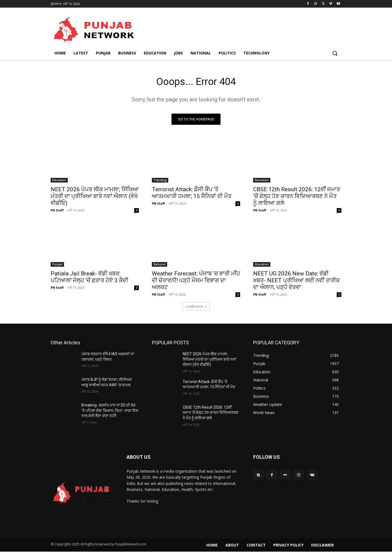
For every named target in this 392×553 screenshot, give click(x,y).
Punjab (57, 266)
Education (59, 181)
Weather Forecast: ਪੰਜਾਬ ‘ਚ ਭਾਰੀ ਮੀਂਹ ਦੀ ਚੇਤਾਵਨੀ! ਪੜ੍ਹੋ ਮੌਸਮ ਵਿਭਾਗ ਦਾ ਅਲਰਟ (196, 282)
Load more (196, 308)
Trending (160, 181)
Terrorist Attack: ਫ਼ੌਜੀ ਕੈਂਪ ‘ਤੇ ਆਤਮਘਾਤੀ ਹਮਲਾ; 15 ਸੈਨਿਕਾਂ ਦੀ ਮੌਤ (192, 194)
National (160, 266)
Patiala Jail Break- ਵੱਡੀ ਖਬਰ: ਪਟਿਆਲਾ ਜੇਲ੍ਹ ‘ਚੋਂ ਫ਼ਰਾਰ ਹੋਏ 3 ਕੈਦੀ (89, 278)
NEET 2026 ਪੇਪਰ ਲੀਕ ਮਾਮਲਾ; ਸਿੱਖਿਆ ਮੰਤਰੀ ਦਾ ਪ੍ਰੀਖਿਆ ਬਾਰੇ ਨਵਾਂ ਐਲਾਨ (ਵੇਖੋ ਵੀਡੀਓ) (95, 197)
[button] (335, 53)
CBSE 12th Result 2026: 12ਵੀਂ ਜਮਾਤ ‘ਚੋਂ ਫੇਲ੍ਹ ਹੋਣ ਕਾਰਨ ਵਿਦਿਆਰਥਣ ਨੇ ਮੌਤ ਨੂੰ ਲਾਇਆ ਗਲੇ (297, 197)
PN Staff (57, 212)
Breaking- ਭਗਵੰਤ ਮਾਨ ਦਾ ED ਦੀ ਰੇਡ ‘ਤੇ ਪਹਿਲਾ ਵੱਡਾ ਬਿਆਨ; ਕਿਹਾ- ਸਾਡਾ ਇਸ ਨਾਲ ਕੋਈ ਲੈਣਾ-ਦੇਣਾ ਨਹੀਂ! (110, 412)
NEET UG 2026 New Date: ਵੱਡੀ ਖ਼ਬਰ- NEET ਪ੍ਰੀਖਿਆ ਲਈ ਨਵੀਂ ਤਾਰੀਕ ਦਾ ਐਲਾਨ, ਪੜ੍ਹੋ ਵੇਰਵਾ (296, 282)
